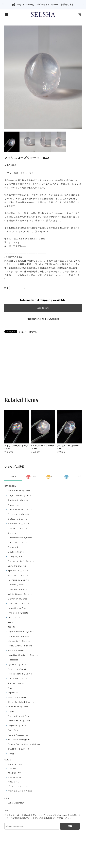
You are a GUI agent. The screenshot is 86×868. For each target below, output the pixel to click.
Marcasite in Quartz (19, 641)
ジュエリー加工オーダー (20, 749)
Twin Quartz (15, 730)
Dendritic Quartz (17, 542)
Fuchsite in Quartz (18, 580)
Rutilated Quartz (17, 678)
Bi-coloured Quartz (19, 514)
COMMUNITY (14, 773)
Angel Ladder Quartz (20, 495)
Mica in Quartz (16, 650)
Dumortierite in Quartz (21, 561)
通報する (33, 332)
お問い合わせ (14, 782)
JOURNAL (13, 769)
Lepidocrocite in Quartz (21, 631)
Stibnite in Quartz (18, 707)
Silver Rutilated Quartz (21, 702)
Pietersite (13, 660)
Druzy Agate (15, 556)
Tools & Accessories (18, 735)
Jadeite (12, 627)
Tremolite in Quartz (19, 721)
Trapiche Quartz (17, 725)
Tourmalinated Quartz (20, 716)
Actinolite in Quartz (19, 491)
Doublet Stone (16, 552)
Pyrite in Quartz (17, 664)
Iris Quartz (14, 617)
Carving (12, 533)
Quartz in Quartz (18, 669)
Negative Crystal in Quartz (23, 655)
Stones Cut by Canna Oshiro (24, 744)
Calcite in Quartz (17, 528)
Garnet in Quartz (18, 599)
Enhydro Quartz (17, 566)
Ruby (11, 688)
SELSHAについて (16, 764)
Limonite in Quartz (19, 636)
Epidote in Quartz (18, 571)
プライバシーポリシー (18, 786)
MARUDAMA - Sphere (20, 646)
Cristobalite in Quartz (20, 538)
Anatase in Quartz (18, 500)
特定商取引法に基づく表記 (20, 791)
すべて (13, 477)
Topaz (11, 711)
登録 (70, 826)
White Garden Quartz (20, 594)
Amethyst (13, 505)
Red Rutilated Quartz (20, 674)
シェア (23, 332)
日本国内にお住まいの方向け (43, 319)
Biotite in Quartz (17, 519)
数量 (7, 288)
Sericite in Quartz (18, 697)
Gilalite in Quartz (18, 589)
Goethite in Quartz (18, 603)
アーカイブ (13, 754)
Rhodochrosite (16, 683)
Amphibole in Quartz (20, 509)
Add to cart (43, 308)
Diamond (13, 547)
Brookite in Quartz (18, 524)
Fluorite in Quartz (18, 575)
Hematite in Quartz (19, 608)
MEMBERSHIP (15, 777)
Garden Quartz (16, 585)
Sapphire (13, 693)
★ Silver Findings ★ (19, 740)
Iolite (11, 622)
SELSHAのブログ (16, 803)
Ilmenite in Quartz (18, 613)
